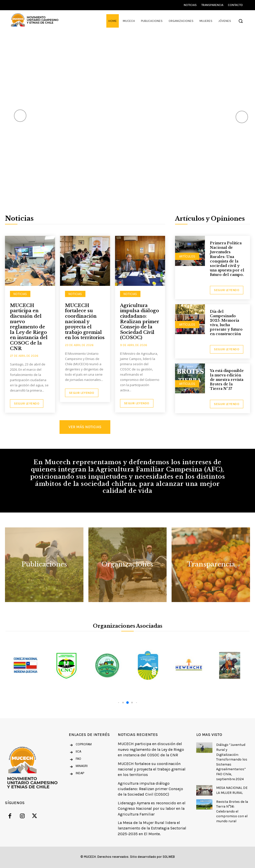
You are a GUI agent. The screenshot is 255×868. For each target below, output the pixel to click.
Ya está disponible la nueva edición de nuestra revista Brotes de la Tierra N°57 (227, 380)
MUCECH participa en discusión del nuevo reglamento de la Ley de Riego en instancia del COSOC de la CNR (29, 327)
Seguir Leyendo (27, 404)
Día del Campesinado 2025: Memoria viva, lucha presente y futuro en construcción (226, 323)
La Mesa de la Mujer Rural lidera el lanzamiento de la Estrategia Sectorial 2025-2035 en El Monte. (152, 828)
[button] (241, 21)
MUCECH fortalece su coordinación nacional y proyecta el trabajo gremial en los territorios (85, 322)
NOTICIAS (20, 294)
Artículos (187, 256)
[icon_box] (75, 752)
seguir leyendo (227, 290)
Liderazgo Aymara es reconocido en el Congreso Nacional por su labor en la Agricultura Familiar (152, 809)
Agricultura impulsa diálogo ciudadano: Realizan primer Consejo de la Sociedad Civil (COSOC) (140, 322)
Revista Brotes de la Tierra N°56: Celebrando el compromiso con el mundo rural (232, 811)
